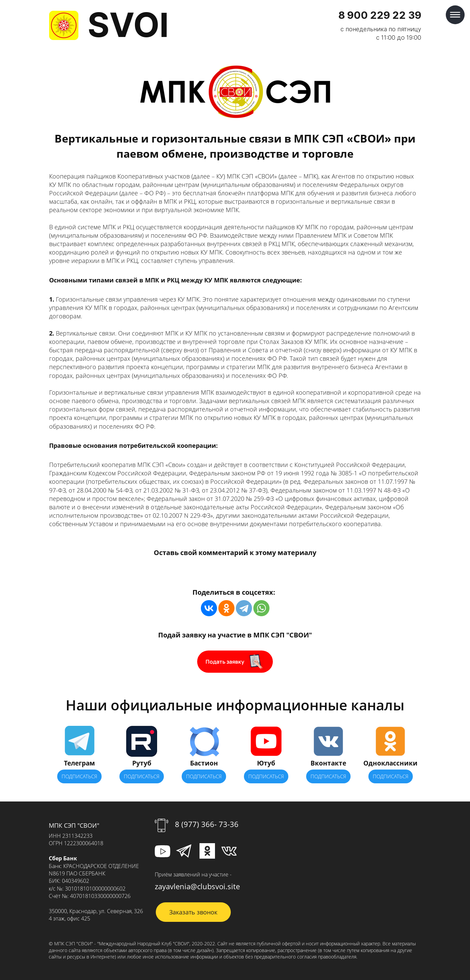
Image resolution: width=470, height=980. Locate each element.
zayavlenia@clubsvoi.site (197, 886)
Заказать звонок (193, 912)
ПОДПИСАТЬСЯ (79, 776)
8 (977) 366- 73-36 (207, 824)
